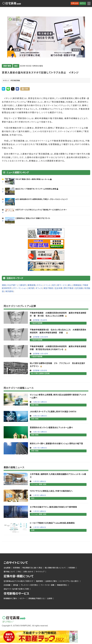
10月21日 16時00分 (40, 416)
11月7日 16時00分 (39, 481)
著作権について (9, 572)
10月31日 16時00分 (40, 402)
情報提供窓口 (62, 585)
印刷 (26, 89)
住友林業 (58, 288)
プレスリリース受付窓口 (29, 585)
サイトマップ (40, 572)
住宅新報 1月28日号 (40, 320)
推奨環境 (39, 581)
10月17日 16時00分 (40, 432)
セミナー (23, 598)
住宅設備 (79, 288)
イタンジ (7, 81)
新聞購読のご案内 (10, 598)
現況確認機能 (16, 81)
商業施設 (77, 285)
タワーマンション (20, 288)
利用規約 (72, 568)
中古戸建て (12, 285)
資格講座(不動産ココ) (36, 598)
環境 (4, 285)
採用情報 (16, 568)
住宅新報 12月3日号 (40, 371)
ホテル (39, 285)
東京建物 (9, 291)
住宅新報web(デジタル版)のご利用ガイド (19, 581)
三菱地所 (22, 285)
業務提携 (31, 285)
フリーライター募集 (47, 585)
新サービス (62, 285)
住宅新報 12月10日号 (40, 354)
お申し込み (75, 3)
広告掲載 (7, 585)
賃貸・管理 (7, 66)
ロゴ (12, 3)
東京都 (31, 288)
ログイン (83, 3)
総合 (16, 66)
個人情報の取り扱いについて (55, 568)
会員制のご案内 (51, 581)
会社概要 (7, 568)
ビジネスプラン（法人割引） (69, 581)
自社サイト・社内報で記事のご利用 (16, 589)
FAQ (19, 572)
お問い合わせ (28, 572)
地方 (54, 285)
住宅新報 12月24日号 (40, 337)
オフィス (39, 288)
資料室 (16, 585)
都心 (70, 285)
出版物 (50, 598)
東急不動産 (48, 288)
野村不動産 (69, 288)
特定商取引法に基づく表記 (32, 568)
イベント (47, 285)
